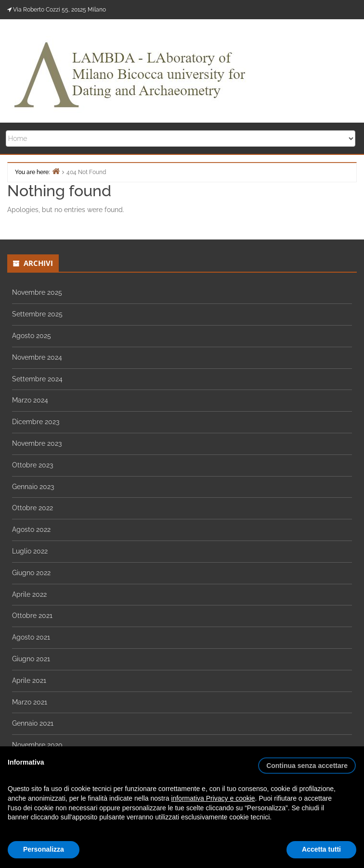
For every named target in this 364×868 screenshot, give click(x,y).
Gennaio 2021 (33, 723)
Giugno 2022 (31, 573)
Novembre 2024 (37, 357)
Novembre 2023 (37, 443)
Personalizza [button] (44, 849)
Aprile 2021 (29, 680)
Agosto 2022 (31, 529)
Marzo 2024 (30, 400)
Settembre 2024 (37, 379)
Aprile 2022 (29, 594)
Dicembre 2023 (36, 422)
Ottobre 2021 (32, 616)
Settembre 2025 (37, 314)
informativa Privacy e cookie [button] (213, 798)
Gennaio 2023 (33, 487)
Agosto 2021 (31, 637)
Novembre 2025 (37, 292)
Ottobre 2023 (32, 465)
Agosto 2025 (32, 336)
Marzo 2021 (30, 702)
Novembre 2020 (37, 745)
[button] (307, 762)
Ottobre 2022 (32, 508)
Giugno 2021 (31, 659)
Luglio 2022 (30, 551)
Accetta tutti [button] (321, 849)
